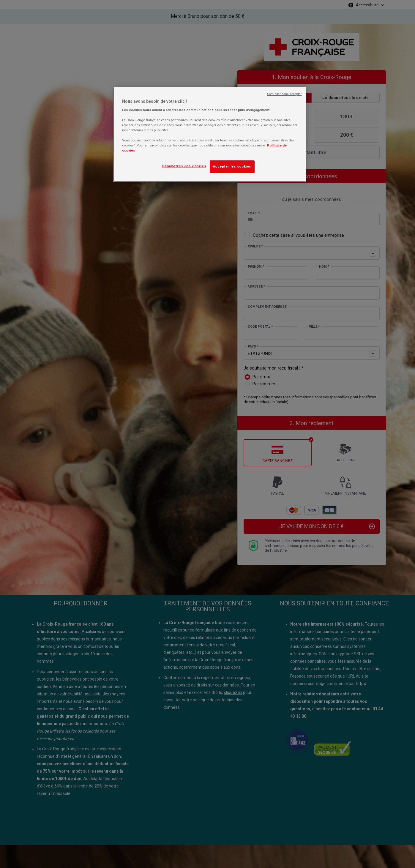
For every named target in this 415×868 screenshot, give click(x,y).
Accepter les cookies (232, 166)
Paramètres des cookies (184, 166)
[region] (210, 134)
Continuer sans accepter (284, 94)
